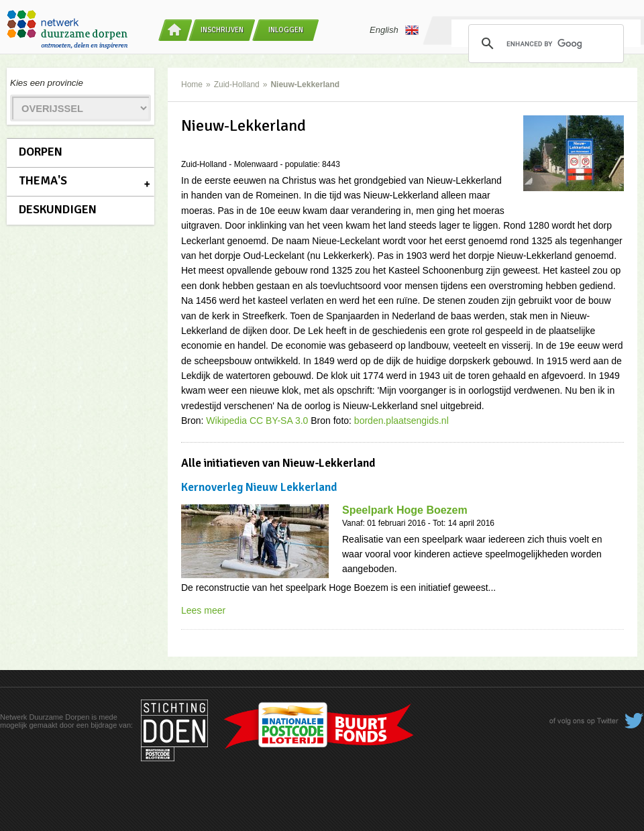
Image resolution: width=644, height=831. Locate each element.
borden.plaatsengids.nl (401, 421)
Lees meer (203, 610)
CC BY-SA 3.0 (279, 421)
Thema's (43, 180)
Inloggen (286, 30)
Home (192, 85)
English (394, 30)
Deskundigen (58, 209)
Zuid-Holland (237, 85)
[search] (544, 44)
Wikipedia (226, 421)
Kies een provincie (47, 83)
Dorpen (41, 152)
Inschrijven (222, 30)
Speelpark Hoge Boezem (405, 510)
